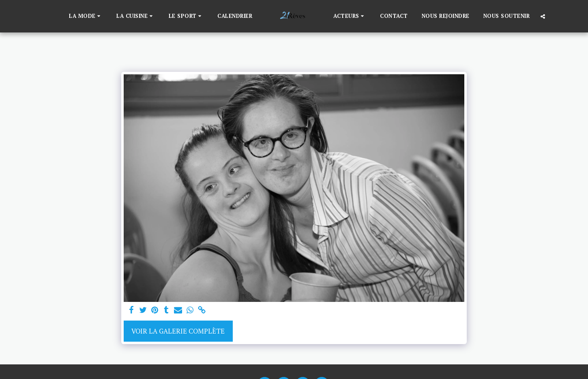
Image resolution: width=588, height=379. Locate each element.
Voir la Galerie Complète (178, 331)
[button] (86, 16)
